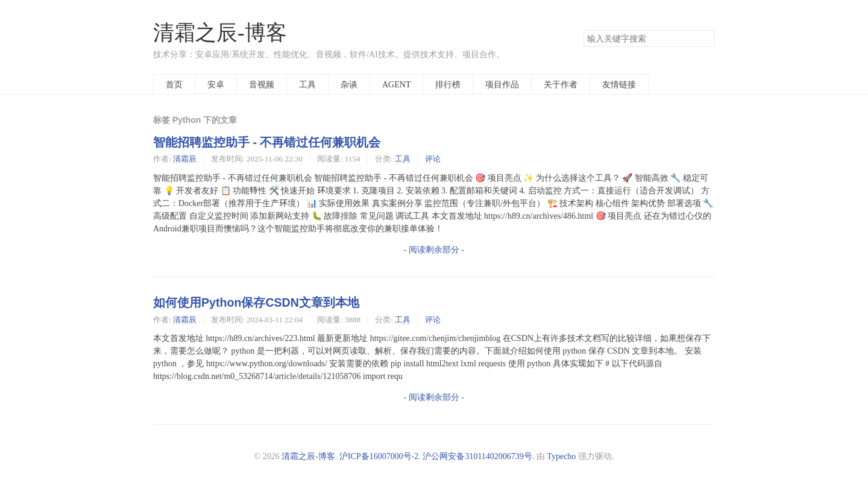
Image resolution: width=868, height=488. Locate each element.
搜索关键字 (583, 30)
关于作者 (561, 84)
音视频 (262, 84)
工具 (307, 84)
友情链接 (619, 84)
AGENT (396, 84)
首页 (174, 84)
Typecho (561, 456)
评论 (433, 159)
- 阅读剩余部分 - (434, 249)
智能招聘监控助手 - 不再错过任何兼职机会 (267, 142)
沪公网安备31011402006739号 (477, 456)
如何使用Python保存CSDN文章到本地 (256, 302)
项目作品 (502, 84)
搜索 (705, 39)
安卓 (216, 84)
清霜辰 (185, 159)
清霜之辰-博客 (220, 33)
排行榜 (448, 84)
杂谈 (349, 84)
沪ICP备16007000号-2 (379, 456)
